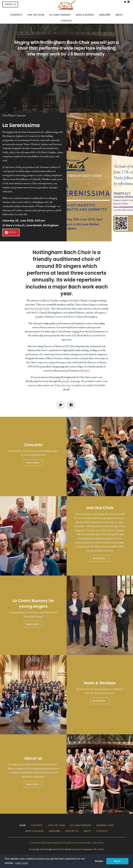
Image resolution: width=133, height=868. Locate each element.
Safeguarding (50, 843)
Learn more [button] (22, 863)
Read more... (33, 463)
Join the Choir (66, 70)
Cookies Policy (97, 843)
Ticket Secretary (63, 385)
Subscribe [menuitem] (105, 15)
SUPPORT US (10, 4)
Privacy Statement (79, 843)
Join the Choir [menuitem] (36, 15)
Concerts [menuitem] (16, 15)
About (87, 831)
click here (85, 370)
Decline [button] (99, 861)
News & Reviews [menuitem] (85, 15)
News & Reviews (35, 831)
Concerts (37, 825)
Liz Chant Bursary (81, 825)
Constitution (36, 843)
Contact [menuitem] (67, 21)
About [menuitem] (119, 15)
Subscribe (54, 831)
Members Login (105, 825)
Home (22, 825)
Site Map (63, 843)
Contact (102, 831)
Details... (11, 232)
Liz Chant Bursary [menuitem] (60, 15)
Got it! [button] (117, 861)
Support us (72, 831)
